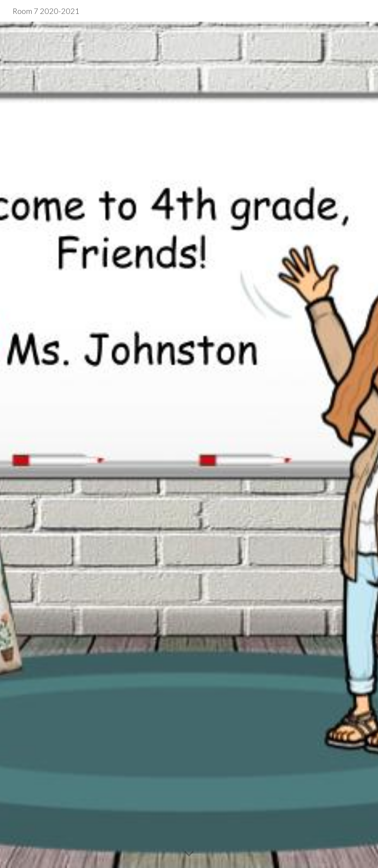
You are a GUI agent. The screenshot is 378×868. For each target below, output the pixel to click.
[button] (189, 854)
